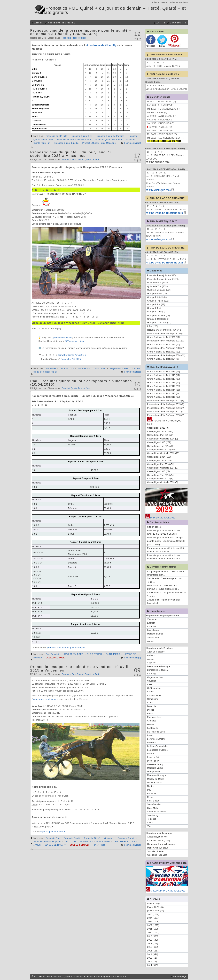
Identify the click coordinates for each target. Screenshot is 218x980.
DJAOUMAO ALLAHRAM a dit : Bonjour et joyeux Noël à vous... (163, 587)
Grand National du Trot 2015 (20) (164, 386)
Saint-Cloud (153, 638)
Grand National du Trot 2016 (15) (164, 383)
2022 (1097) (153, 925)
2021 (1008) (153, 929)
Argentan (152, 663)
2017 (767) (153, 943)
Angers (151, 659)
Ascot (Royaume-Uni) (158, 837)
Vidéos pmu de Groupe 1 (61, 23)
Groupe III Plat (155, 312)
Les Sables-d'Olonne (158, 750)
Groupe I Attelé (155, 294)
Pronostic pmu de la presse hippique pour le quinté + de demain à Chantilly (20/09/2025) (81, 32)
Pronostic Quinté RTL (82, 136)
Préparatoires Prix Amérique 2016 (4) (166, 408)
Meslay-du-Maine (156, 779)
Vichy (150, 823)
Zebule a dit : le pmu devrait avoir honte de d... (164, 602)
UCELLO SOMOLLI (56, 658)
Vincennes (51, 368)
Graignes (152, 721)
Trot (66, 842)
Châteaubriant (154, 688)
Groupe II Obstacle (157, 319)
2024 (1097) (153, 918)
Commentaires (178, 23)
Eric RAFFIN (84, 368)
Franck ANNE (103, 842)
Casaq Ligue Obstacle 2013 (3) (163, 482)
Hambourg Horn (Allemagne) (161, 844)
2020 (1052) (153, 933)
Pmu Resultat (52, 654)
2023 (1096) (153, 922)
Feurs (150, 714)
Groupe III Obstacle (157, 323)
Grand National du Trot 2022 (161, 345)
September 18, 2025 (71, 359)
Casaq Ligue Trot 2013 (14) (161, 475)
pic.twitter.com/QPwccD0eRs (72, 355)
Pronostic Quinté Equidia (66, 143)
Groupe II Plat (154, 308)
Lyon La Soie (154, 757)
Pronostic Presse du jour (74, 38)
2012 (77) (152, 962)
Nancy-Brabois (155, 783)
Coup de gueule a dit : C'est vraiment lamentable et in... (166, 573)
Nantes (151, 786)
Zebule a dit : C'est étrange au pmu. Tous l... (165, 580)
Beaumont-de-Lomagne (159, 666)
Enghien (151, 623)
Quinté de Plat (154, 283)
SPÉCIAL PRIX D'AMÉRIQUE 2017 (164, 422)
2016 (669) (153, 947)
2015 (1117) (153, 951)
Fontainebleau (154, 717)
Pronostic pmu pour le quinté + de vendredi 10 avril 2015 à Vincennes (79, 668)
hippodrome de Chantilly (101, 45)
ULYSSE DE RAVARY (55, 845)
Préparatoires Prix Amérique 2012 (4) (166, 401)
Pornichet (152, 793)
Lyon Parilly (153, 761)
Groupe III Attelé (155, 301)
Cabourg (152, 674)
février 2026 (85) (156, 907)
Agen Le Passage (156, 652)
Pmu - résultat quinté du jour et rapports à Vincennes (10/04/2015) (81, 383)
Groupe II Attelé (155, 297)
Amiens (151, 655)
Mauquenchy (154, 772)
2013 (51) (152, 958)
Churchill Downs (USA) (159, 841)
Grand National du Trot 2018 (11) (164, 375)
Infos (150, 326)
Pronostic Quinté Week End (108, 140)
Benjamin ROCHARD (120, 368)
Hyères (151, 725)
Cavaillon (152, 681)
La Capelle (153, 728)
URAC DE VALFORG (73, 654)
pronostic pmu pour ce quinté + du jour (66, 648)
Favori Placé (99, 845)
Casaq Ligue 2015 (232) (159, 442)
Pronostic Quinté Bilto (56, 136)
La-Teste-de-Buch (156, 732)
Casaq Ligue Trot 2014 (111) (161, 461)
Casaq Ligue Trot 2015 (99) (161, 446)
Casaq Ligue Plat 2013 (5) (160, 479)
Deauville (152, 706)
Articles (161, 23)
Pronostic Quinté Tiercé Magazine (99, 143)
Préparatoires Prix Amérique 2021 (164, 341)
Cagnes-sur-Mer (155, 677)
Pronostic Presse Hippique (48, 842)
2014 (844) (153, 954)
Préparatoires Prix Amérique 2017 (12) (166, 412)
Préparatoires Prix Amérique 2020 (164, 334)
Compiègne (153, 699)
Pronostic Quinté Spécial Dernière (74, 140)
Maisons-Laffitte (155, 634)
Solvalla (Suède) (155, 851)
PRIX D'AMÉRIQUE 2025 (158, 240)
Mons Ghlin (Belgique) (158, 848)
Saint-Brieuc (153, 801)
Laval (150, 735)
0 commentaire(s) (132, 143)
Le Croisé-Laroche (156, 739)
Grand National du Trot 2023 (161, 352)
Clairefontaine (154, 695)
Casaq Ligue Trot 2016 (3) (160, 431)
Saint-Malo (153, 808)
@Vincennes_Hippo (75, 341)
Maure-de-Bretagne (157, 775)
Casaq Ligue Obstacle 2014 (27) (163, 468)
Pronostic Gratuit (126, 838)
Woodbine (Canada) (157, 855)
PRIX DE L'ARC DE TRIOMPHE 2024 (164, 263)
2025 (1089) (153, 914)
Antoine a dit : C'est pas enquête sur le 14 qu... (167, 594)
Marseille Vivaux (155, 768)
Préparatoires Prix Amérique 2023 (164, 348)
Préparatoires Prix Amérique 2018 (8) (166, 415)
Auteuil (151, 641)
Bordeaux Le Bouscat (158, 670)
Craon (150, 703)
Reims (150, 797)
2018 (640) (153, 940)
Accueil (39, 23)
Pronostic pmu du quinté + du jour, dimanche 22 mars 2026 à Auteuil (164, 557)
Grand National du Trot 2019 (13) (164, 372)
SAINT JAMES (113, 654)
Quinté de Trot (92, 160)
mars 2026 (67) (155, 904)
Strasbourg (153, 815)
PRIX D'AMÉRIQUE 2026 (158, 190)
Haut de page (180, 976)
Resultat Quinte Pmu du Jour (76, 388)
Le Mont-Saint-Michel (158, 746)
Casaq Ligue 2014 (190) (159, 457)
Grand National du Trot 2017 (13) (164, 379)
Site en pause (154, 527)
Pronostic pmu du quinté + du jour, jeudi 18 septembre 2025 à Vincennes (72, 154)
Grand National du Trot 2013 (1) (163, 393)
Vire (149, 826)
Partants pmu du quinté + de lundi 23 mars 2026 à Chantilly (166, 550)
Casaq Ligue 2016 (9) (158, 428)
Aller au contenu (179, 2)
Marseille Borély (155, 764)
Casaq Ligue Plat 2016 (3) (160, 435)
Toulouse (152, 819)
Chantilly (152, 627)
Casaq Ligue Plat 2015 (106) (161, 450)
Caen (150, 684)
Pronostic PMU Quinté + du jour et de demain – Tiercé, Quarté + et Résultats (86, 976)
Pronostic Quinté (72, 838)
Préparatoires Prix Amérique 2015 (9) (166, 404)
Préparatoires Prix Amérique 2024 (164, 355)
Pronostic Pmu (53, 838)
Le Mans (152, 743)
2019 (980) (153, 936)
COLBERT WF (67, 368)
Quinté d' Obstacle (156, 290)
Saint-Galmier (154, 804)
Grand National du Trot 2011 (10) (164, 397)
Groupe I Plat (154, 304)
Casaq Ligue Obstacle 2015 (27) (163, 453)
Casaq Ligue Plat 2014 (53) (161, 464)
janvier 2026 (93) (156, 911)
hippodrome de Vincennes (45, 699)
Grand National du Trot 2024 (161, 359)
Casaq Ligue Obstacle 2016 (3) (163, 439)
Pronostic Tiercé (92, 838)
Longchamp (153, 630)
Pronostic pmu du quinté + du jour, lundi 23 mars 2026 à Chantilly (164, 532)
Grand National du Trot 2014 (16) (164, 390)
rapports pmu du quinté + (53, 832)
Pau (149, 790)
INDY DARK (100, 368)
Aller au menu (159, 2)
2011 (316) (153, 965)
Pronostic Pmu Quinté (73, 160)
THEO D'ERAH (95, 654)
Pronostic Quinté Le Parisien (110, 136)
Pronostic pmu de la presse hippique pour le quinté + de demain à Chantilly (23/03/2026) (166, 541)
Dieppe (151, 710)
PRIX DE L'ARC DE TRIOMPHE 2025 (164, 213)
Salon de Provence (157, 812)
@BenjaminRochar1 (63, 338)
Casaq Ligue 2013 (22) (159, 471)
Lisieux (151, 754)
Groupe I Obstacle (156, 315)
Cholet (151, 692)
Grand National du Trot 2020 (161, 337)
